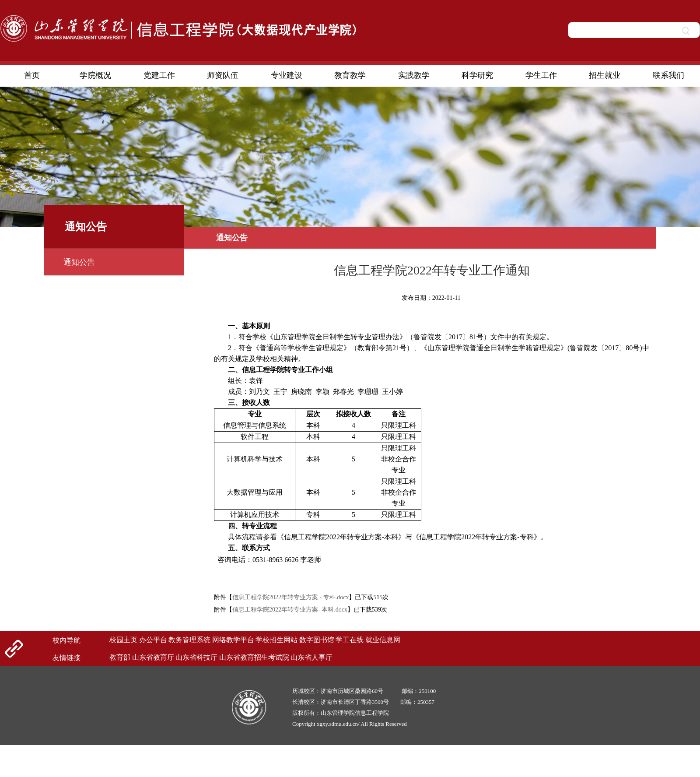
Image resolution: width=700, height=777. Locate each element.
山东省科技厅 (196, 657)
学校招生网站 (276, 640)
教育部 (120, 657)
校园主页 (123, 640)
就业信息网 (383, 640)
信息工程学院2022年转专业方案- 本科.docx (290, 610)
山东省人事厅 (311, 657)
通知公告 (79, 262)
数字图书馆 (317, 640)
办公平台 (153, 640)
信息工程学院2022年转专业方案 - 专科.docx (290, 597)
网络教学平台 (233, 640)
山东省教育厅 (153, 657)
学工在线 (350, 640)
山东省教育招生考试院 (254, 657)
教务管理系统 (189, 640)
